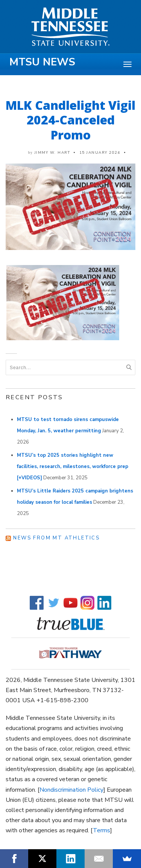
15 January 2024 (100, 153)
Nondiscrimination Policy (71, 790)
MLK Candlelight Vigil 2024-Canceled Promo (70, 120)
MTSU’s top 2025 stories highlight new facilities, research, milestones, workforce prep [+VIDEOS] (73, 467)
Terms (102, 830)
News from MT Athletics (56, 538)
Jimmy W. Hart (52, 153)
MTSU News (42, 62)
